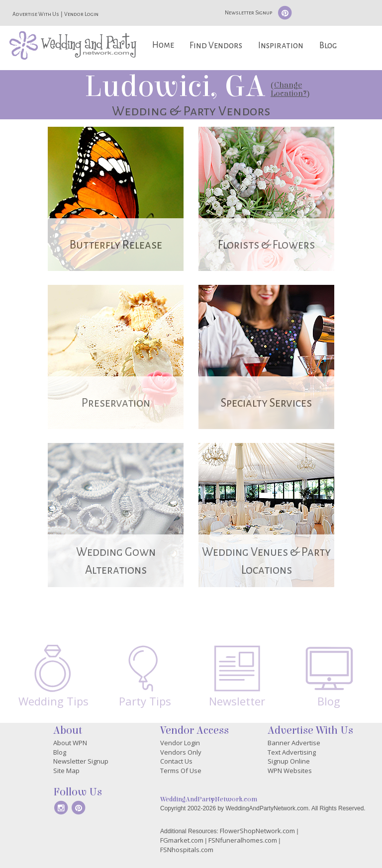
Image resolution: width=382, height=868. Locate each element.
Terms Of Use (181, 771)
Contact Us (176, 761)
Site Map (66, 771)
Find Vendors (216, 45)
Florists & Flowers (266, 245)
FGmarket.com (182, 840)
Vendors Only (181, 752)
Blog (328, 45)
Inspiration (281, 45)
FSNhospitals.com (187, 850)
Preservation (116, 403)
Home (163, 45)
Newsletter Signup (248, 12)
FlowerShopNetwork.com (257, 831)
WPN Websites (290, 771)
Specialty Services (266, 403)
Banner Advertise (294, 743)
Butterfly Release (116, 245)
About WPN (70, 743)
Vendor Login (81, 14)
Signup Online (289, 761)
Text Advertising (292, 752)
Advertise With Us (36, 14)
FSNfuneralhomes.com (243, 840)
